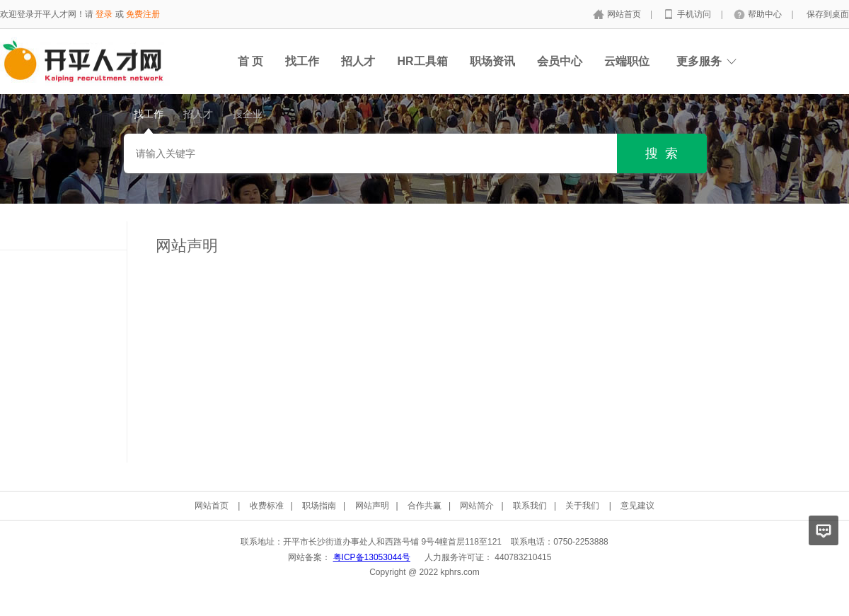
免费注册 (143, 14)
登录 (104, 14)
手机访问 (695, 14)
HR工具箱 (422, 61)
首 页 (250, 61)
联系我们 (530, 506)
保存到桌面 (828, 14)
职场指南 (319, 506)
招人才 (358, 61)
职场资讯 (492, 61)
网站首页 (625, 14)
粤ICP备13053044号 (372, 557)
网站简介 (477, 506)
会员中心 (560, 61)
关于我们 (582, 506)
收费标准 (267, 506)
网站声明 (372, 506)
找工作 (302, 61)
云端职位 (627, 61)
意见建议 (637, 506)
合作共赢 (424, 506)
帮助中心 (766, 14)
